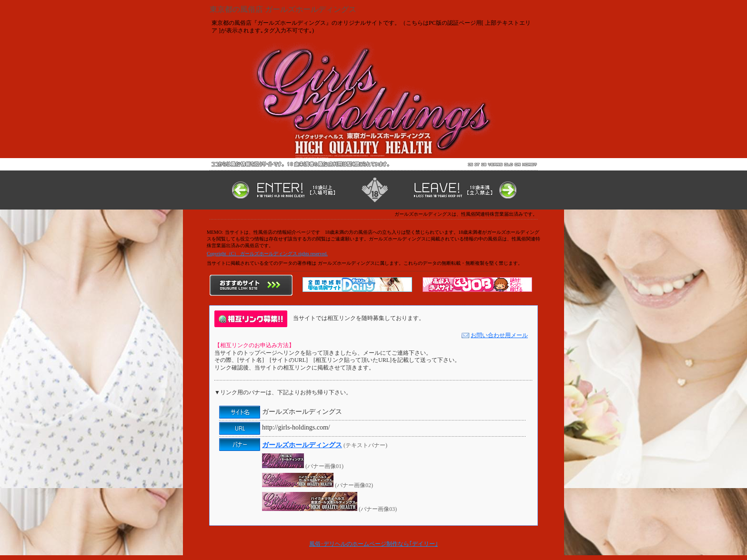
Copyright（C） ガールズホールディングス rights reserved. (267, 254)
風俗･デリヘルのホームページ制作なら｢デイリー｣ (373, 544)
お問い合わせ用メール (495, 335)
